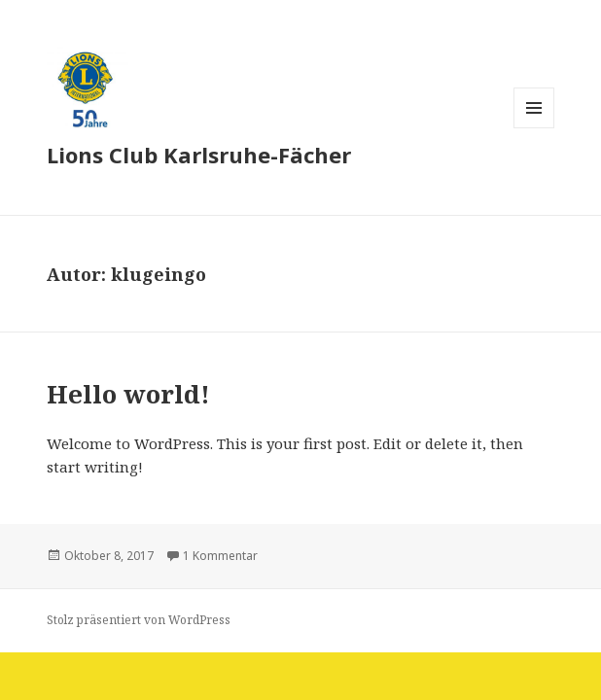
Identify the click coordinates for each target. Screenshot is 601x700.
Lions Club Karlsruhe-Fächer (199, 155)
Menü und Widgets (534, 128)
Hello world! (128, 394)
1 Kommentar (220, 556)
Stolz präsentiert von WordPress (139, 620)
